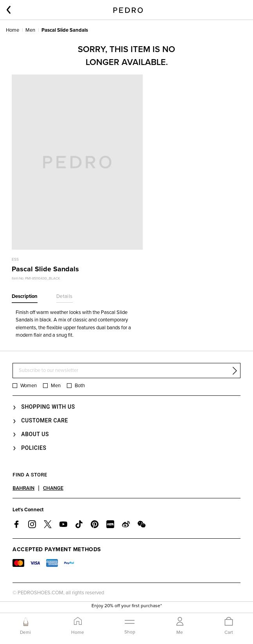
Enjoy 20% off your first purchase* (127, 608)
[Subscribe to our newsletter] (126, 371)
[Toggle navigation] (130, 626)
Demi (25, 632)
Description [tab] (25, 296)
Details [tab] (65, 296)
